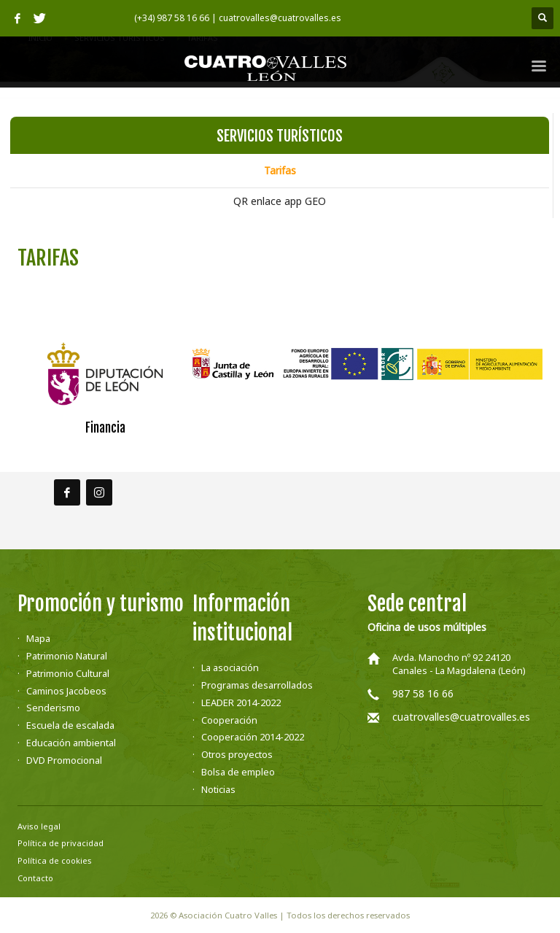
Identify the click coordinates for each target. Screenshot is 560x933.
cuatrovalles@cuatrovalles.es (461, 717)
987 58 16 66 (423, 693)
